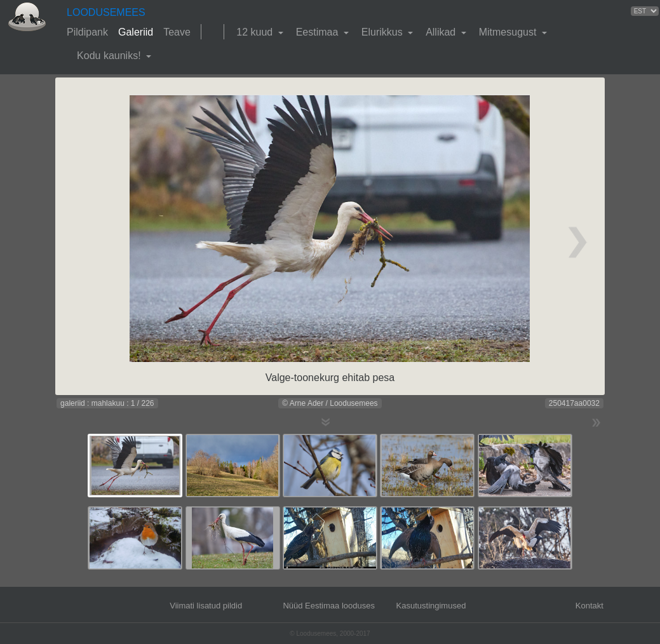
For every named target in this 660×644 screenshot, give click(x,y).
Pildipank (87, 32)
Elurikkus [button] (383, 32)
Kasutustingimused (431, 606)
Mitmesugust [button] (509, 32)
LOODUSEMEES (106, 12)
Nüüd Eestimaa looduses (329, 606)
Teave (177, 32)
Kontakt (589, 606)
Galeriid (136, 32)
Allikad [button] (442, 32)
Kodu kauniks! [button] (110, 56)
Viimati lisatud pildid (206, 606)
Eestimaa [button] (319, 32)
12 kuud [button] (256, 32)
